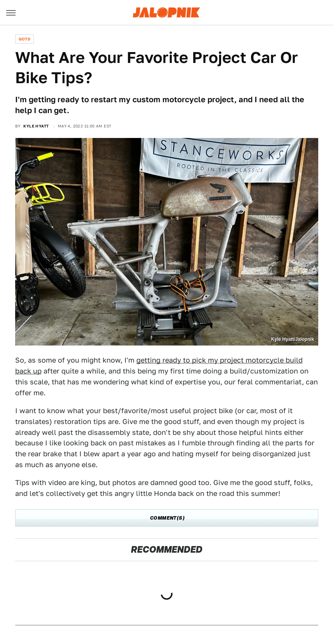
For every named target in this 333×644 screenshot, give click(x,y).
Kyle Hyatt (36, 126)
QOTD (25, 39)
